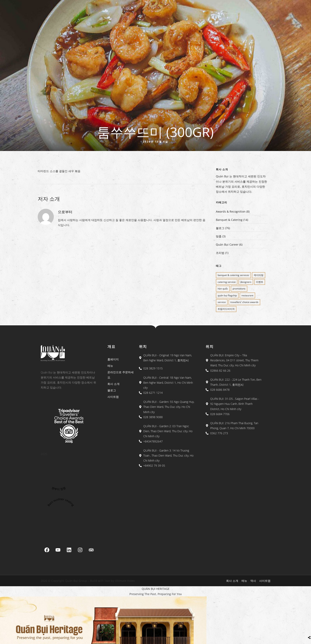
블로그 (220, 228)
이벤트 (260, 282)
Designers (246, 282)
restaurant (247, 295)
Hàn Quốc (223, 289)
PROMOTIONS (239, 289)
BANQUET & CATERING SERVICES (233, 275)
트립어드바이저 (226, 309)
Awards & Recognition (231, 211)
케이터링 (259, 275)
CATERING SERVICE (227, 282)
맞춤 (219, 236)
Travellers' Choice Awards (244, 302)
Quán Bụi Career (227, 244)
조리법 (220, 253)
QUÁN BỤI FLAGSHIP (227, 295)
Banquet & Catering (229, 220)
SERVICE (222, 302)
